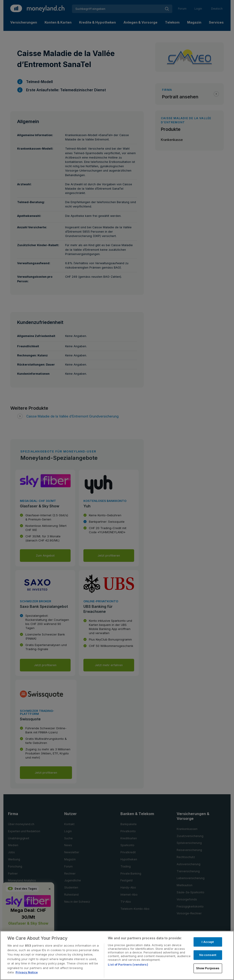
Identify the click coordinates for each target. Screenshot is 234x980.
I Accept (208, 942)
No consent (208, 955)
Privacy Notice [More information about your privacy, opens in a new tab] (27, 972)
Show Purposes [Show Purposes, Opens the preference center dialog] (208, 968)
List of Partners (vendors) (128, 964)
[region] (117, 955)
